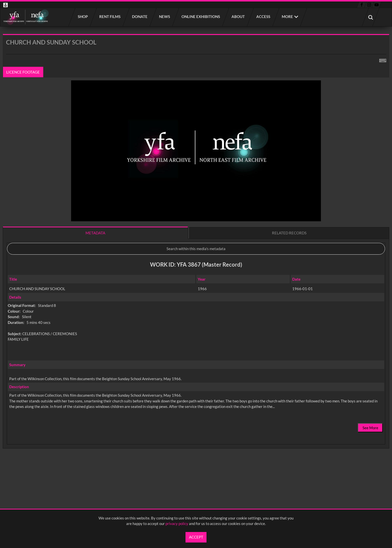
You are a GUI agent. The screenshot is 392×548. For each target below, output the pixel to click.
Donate (140, 17)
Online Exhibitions (201, 17)
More (287, 17)
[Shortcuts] (383, 60)
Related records (289, 233)
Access (263, 17)
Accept (196, 537)
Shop (83, 17)
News (165, 17)
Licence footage (23, 72)
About (238, 17)
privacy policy (177, 523)
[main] (196, 254)
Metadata (95, 233)
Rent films (110, 17)
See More (370, 428)
